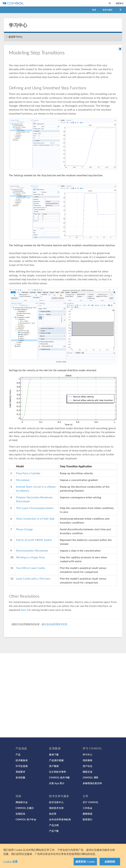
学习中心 (88, 754)
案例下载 (54, 754)
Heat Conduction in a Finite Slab (35, 519)
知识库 (53, 814)
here (23, 610)
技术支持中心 (56, 802)
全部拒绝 (110, 862)
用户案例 (54, 766)
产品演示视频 (56, 760)
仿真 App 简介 (57, 783)
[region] (63, 856)
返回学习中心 (16, 37)
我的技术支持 (56, 808)
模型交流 (88, 772)
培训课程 (88, 760)
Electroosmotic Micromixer (32, 550)
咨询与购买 (108, 10)
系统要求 (20, 772)
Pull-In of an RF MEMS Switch (34, 540)
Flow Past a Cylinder (28, 473)
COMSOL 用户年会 (26, 819)
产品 (18, 754)
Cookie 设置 (10, 861)
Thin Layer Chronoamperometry (35, 508)
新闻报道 (88, 814)
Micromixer (23, 480)
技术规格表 (22, 760)
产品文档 (54, 825)
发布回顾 (20, 777)
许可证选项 (22, 766)
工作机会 (88, 808)
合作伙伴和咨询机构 (60, 819)
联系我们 (88, 819)
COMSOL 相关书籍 (59, 777)
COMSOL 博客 (91, 777)
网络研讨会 (22, 802)
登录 (94, 10)
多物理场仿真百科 (92, 783)
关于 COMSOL (91, 802)
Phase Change (24, 529)
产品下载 (54, 831)
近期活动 (20, 814)
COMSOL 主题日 (25, 808)
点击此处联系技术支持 (55, 624)
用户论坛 (88, 766)
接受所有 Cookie (85, 862)
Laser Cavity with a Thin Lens (33, 578)
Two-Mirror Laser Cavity (30, 568)
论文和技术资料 (58, 772)
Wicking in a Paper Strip (30, 557)
